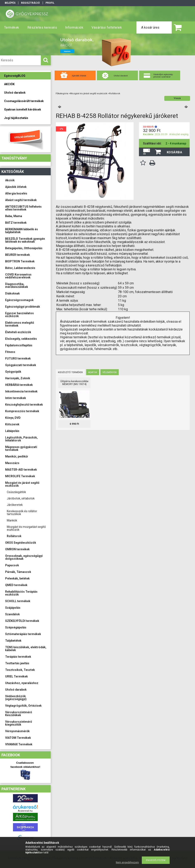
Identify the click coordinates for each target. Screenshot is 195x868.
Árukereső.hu (25, 811)
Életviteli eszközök (18, 332)
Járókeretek (15, 505)
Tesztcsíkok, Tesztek (20, 670)
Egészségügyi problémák (23, 307)
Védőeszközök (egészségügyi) (16, 698)
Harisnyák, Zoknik (18, 378)
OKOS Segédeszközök (21, 543)
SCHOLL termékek (18, 601)
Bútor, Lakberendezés (20, 268)
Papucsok (12, 565)
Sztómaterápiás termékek (23, 634)
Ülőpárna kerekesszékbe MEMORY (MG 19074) (74, 383)
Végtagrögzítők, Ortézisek (23, 706)
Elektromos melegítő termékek (20, 324)
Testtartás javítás (17, 663)
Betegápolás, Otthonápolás (24, 248)
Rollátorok (14, 536)
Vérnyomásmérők (17, 731)
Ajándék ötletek (16, 187)
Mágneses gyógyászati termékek (21, 448)
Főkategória (62, 94)
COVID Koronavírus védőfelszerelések (18, 276)
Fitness (10, 352)
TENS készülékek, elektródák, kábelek (26, 649)
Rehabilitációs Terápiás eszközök (21, 593)
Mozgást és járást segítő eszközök (22, 484)
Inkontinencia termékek (21, 391)
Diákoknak (12, 293)
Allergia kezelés (16, 193)
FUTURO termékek (18, 358)
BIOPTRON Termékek (20, 261)
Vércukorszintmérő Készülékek (19, 714)
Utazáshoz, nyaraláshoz (22, 683)
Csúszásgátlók (16, 492)
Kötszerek (12, 424)
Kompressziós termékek (22, 411)
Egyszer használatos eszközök (19, 315)
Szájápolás (13, 608)
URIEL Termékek (16, 676)
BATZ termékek (16, 223)
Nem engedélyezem (127, 862)
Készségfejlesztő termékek (24, 405)
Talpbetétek (13, 641)
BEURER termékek (18, 255)
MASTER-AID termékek (21, 470)
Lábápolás (12, 431)
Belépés (10, 3)
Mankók (12, 520)
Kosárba (175, 152)
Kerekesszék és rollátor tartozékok (22, 513)
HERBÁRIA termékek (19, 385)
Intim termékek (16, 398)
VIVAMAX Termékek (19, 744)
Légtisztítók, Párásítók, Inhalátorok (21, 439)
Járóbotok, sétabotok (21, 498)
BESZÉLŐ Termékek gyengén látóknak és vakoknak (25, 240)
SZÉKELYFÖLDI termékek (22, 621)
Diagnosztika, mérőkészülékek (17, 285)
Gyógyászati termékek (21, 365)
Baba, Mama (14, 216)
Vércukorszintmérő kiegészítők (19, 723)
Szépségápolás (16, 627)
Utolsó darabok (16, 690)
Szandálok (12, 614)
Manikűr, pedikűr (17, 456)
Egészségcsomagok (19, 300)
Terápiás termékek (18, 657)
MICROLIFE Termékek (20, 476)
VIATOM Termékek (18, 738)
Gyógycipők (13, 372)
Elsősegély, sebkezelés (21, 339)
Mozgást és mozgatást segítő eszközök (26, 528)
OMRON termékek (17, 549)
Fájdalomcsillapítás (19, 345)
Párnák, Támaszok (18, 572)
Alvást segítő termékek (21, 200)
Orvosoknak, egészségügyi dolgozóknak (24, 557)
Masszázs (12, 463)
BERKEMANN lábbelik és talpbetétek (22, 231)
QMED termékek (16, 585)
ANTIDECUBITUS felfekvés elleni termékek (23, 208)
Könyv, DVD (13, 418)
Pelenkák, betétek (17, 578)
